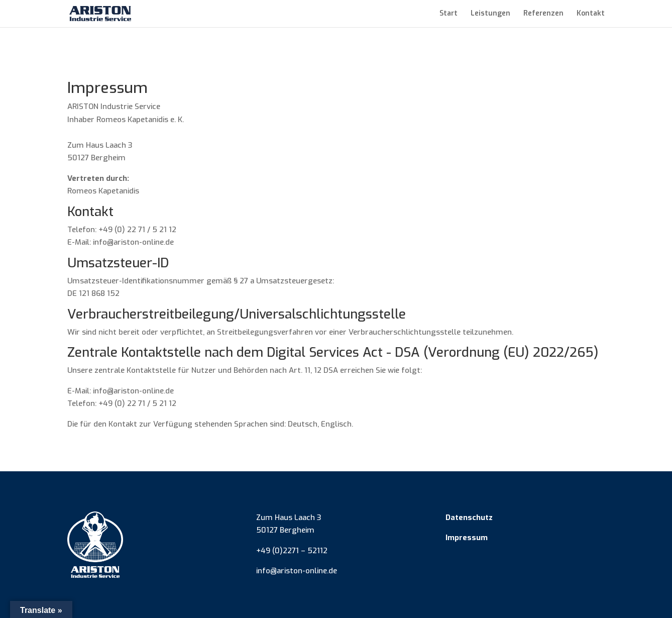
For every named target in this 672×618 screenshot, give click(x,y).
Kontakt (591, 14)
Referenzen (543, 14)
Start (449, 14)
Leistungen (490, 14)
